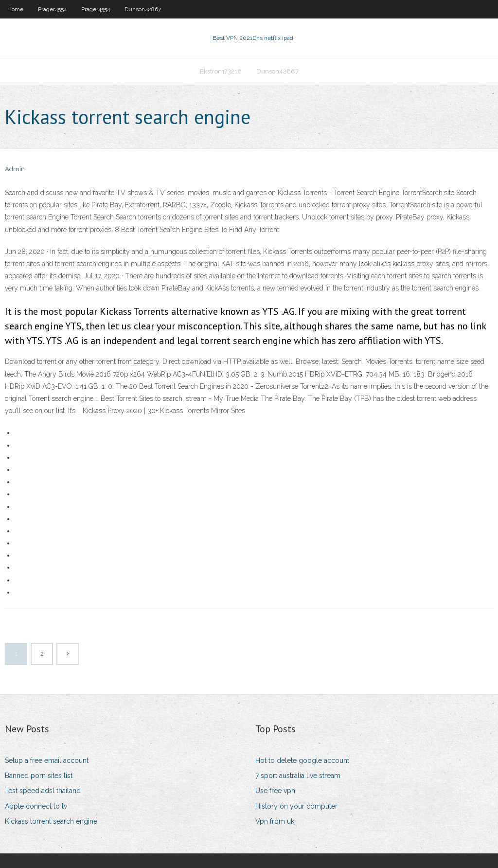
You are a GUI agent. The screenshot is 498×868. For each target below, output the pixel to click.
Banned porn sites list (39, 776)
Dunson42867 (143, 9)
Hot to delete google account (302, 760)
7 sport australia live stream (298, 776)
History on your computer (296, 806)
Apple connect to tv (36, 806)
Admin (15, 169)
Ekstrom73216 (221, 71)
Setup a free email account (47, 760)
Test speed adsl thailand (43, 791)
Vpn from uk (275, 821)
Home (15, 9)
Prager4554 (52, 9)
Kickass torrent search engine (51, 821)
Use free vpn (275, 791)
